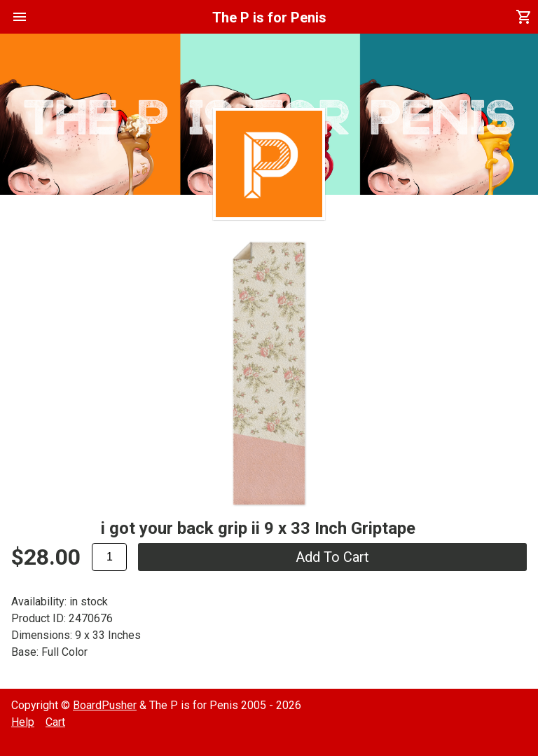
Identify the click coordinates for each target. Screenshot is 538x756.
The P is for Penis (269, 18)
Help (23, 722)
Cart (55, 722)
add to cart (332, 557)
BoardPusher (105, 705)
